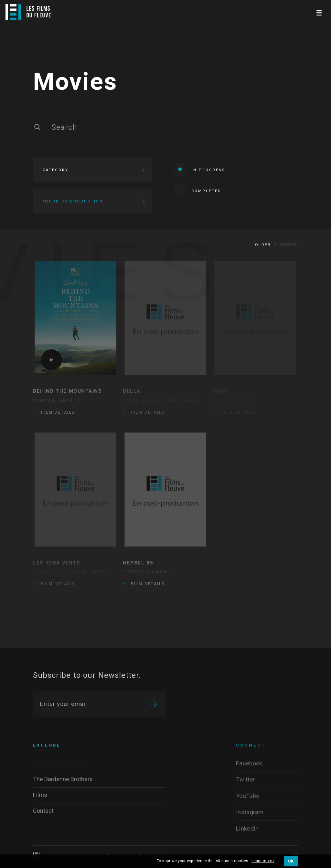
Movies (75, 82)
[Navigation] (319, 12)
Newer (289, 245)
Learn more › (263, 861)
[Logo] (28, 12)
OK (291, 861)
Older (263, 245)
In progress (199, 169)
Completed (198, 190)
